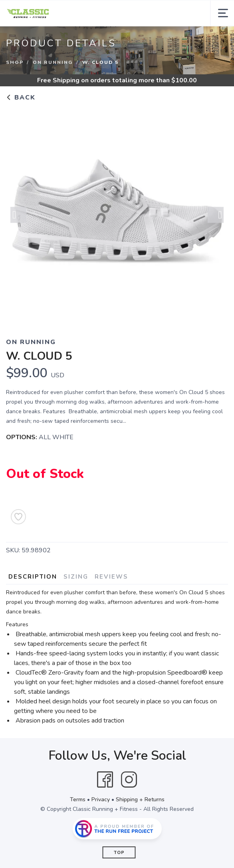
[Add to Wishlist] (18, 517)
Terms (78, 799)
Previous (18, 216)
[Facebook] (105, 780)
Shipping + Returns (140, 799)
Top (119, 853)
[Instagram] (129, 780)
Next (216, 216)
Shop (15, 62)
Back (21, 98)
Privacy (101, 799)
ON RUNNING (53, 62)
